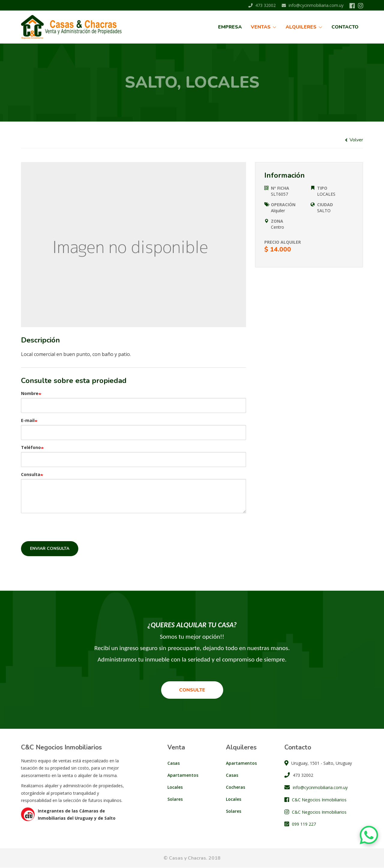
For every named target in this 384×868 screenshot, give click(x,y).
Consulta (31, 474)
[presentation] (67, 529)
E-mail (28, 420)
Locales (175, 787)
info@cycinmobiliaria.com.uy (313, 5)
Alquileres (304, 27)
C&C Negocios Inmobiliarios (319, 800)
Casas (174, 763)
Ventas (264, 27)
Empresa (230, 27)
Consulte (192, 690)
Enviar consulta (50, 549)
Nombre (30, 393)
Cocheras (235, 787)
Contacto (345, 27)
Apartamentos (183, 775)
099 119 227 (304, 824)
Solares (175, 799)
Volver (354, 140)
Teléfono (31, 447)
